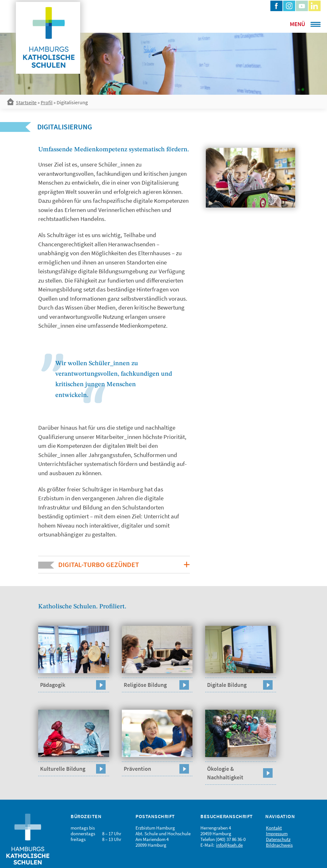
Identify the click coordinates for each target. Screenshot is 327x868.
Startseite (26, 102)
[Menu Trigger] (297, 24)
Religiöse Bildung (145, 685)
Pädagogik (53, 685)
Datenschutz (278, 839)
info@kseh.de (229, 845)
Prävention (137, 769)
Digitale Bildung (227, 685)
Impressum (277, 834)
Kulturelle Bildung (63, 769)
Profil (47, 102)
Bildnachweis (279, 845)
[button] (114, 565)
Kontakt (274, 828)
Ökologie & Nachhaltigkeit (225, 773)
